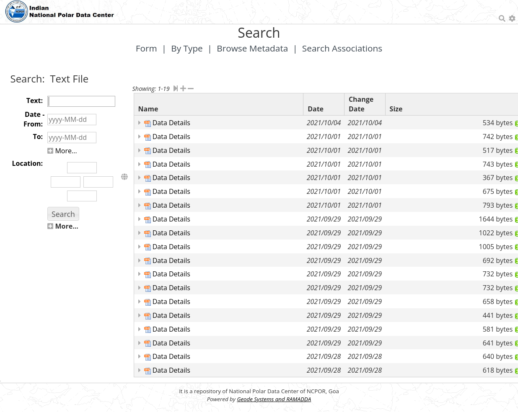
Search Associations (342, 48)
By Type (187, 48)
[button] (63, 214)
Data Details (171, 123)
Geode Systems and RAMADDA (274, 399)
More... (62, 151)
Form (146, 48)
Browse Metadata (252, 48)
